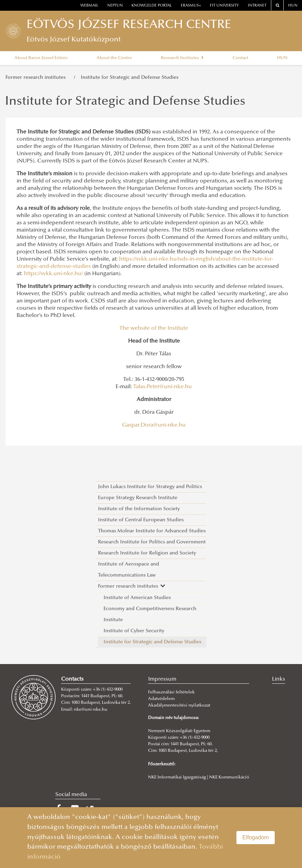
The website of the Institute (154, 328)
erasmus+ (191, 6)
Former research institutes (37, 78)
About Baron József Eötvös (41, 58)
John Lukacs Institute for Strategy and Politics (150, 487)
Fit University (224, 6)
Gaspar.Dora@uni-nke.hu (154, 425)
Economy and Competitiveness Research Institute (150, 614)
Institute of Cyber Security (134, 631)
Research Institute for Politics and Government (152, 542)
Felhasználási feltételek (171, 692)
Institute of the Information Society (139, 509)
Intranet (257, 6)
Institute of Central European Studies (141, 520)
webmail (89, 6)
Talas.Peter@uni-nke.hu (163, 387)
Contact (240, 58)
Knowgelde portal (152, 6)
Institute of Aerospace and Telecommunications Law (129, 570)
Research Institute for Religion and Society (147, 553)
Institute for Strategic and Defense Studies (130, 78)
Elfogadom (256, 837)
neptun (115, 6)
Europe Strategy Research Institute (138, 498)
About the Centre (114, 58)
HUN (293, 6)
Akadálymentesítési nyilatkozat (179, 706)
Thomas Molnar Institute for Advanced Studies (152, 531)
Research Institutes (182, 58)
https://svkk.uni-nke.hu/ (53, 274)
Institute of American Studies (137, 598)
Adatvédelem (161, 699)
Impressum (162, 679)
